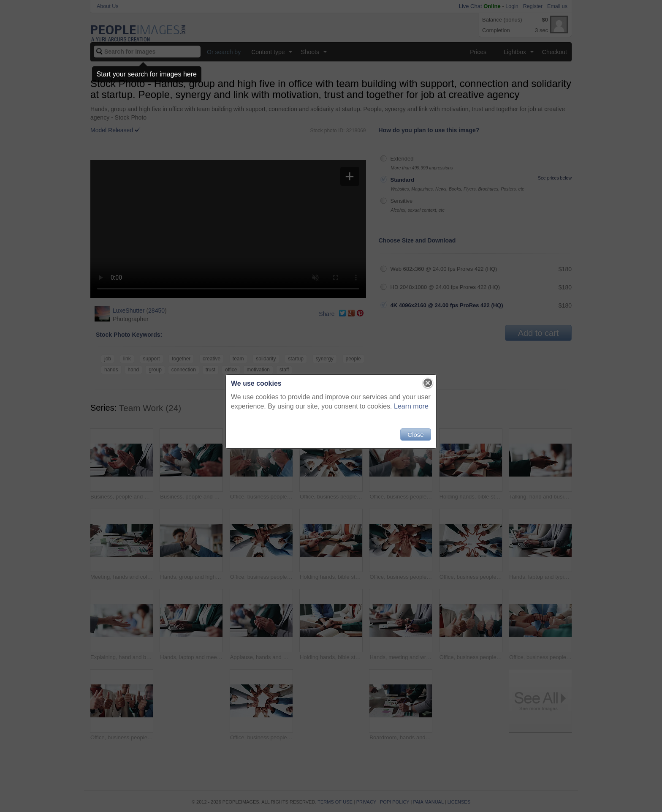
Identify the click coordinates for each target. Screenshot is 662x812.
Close (415, 435)
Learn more (411, 406)
